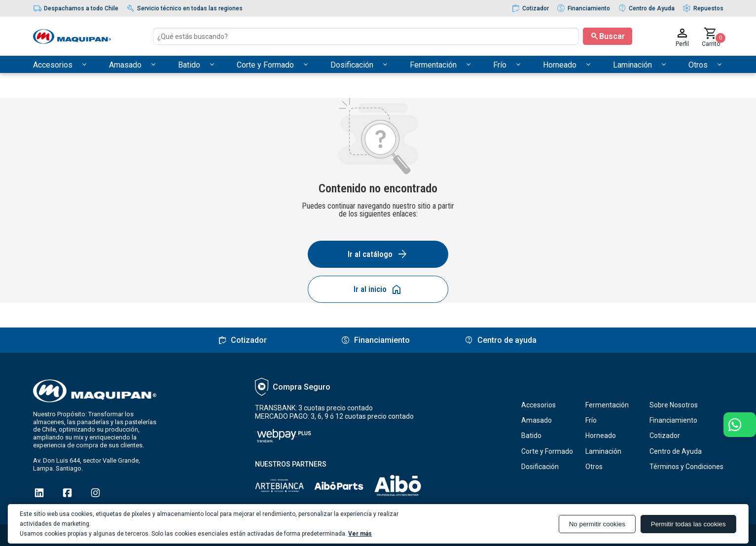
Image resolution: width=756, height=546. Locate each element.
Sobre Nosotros (674, 405)
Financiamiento (673, 420)
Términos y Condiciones (686, 467)
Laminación (603, 451)
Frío (591, 420)
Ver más (360, 534)
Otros (594, 467)
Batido (531, 436)
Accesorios (539, 405)
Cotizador (665, 436)
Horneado (601, 436)
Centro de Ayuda (676, 451)
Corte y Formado (547, 451)
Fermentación (607, 405)
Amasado (537, 420)
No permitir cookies (597, 524)
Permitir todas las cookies (688, 524)
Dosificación (540, 467)
